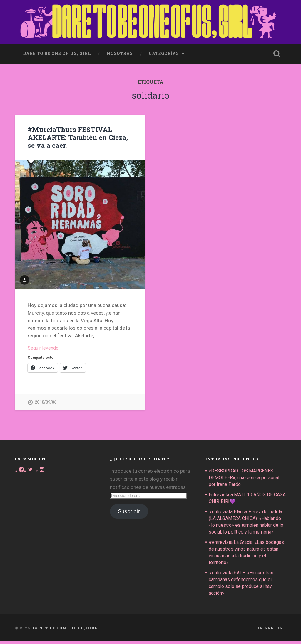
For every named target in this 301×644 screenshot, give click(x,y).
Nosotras (120, 52)
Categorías (164, 52)
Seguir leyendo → (47, 347)
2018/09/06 (46, 402)
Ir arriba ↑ (272, 630)
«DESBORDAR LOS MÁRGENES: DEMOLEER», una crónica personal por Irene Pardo (246, 477)
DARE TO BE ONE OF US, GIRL (64, 630)
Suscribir (129, 511)
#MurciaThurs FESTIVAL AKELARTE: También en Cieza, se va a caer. (77, 136)
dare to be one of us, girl (57, 52)
